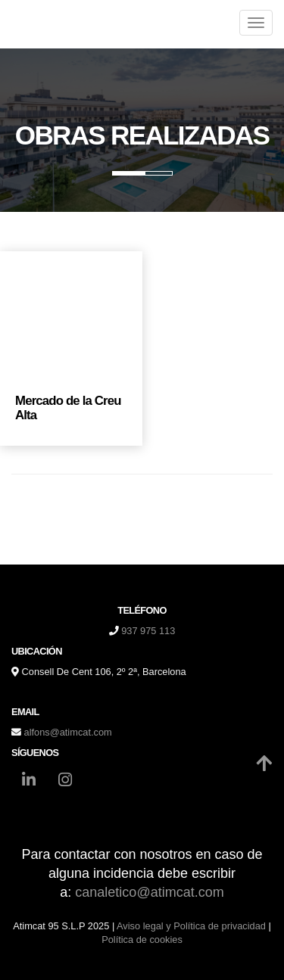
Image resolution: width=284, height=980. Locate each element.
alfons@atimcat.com (68, 732)
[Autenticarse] (17, 953)
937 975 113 (148, 631)
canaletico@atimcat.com (149, 892)
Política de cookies (142, 940)
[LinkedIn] (29, 782)
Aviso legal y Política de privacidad (191, 926)
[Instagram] (65, 782)
